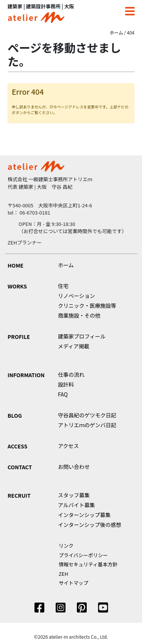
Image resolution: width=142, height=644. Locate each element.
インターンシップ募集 (84, 515)
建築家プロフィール (82, 336)
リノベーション (76, 296)
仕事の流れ (71, 374)
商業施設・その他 (79, 315)
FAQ (63, 394)
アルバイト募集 (76, 505)
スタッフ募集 (74, 495)
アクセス (68, 446)
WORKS (17, 286)
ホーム (116, 32)
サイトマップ (73, 583)
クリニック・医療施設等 (87, 306)
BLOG (15, 415)
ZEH (63, 574)
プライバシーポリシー (83, 555)
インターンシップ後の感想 (90, 525)
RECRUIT (19, 495)
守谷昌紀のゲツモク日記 (87, 415)
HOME (16, 265)
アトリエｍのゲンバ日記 (87, 425)
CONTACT (20, 467)
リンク (66, 546)
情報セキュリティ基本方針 (88, 564)
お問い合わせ (74, 467)
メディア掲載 (74, 346)
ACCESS (17, 446)
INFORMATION (26, 375)
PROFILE (19, 337)
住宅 (63, 286)
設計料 (66, 384)
